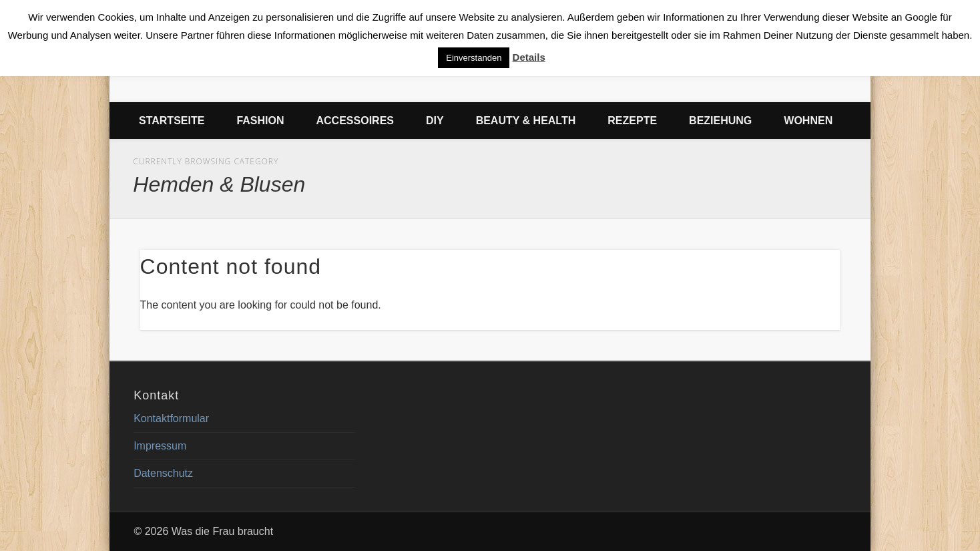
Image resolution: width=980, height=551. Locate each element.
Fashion (260, 121)
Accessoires (355, 121)
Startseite (172, 121)
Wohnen (808, 121)
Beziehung (720, 121)
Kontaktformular (171, 418)
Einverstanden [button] (474, 58)
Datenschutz (163, 473)
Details (529, 57)
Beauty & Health (526, 121)
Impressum (160, 446)
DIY (435, 121)
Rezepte (632, 121)
